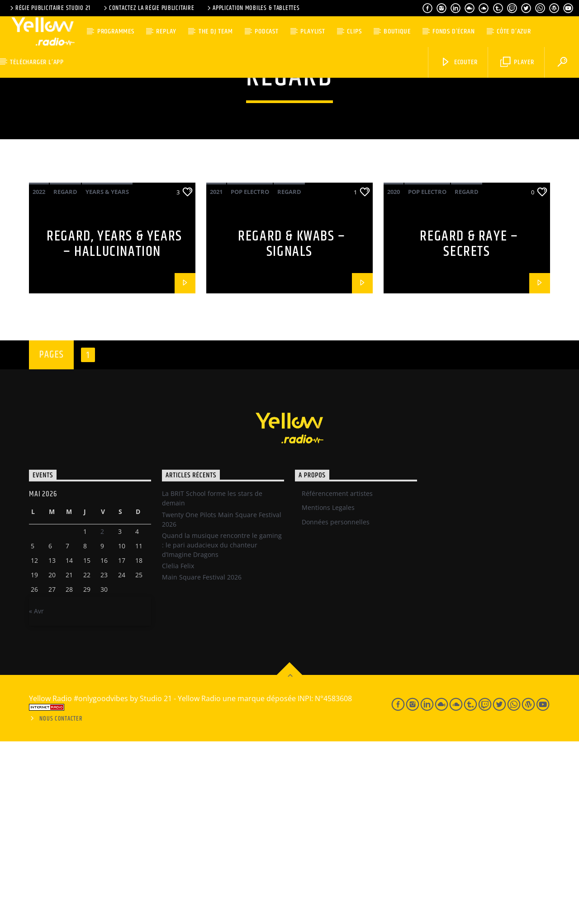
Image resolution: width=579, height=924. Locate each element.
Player (517, 62)
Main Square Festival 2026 (202, 760)
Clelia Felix (178, 748)
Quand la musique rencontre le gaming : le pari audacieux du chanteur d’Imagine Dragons (222, 728)
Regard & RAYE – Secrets (469, 427)
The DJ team (216, 31)
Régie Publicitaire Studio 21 (50, 8)
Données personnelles (336, 705)
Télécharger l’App (37, 62)
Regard (65, 374)
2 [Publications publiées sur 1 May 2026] (102, 714)
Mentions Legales (328, 690)
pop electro (250, 374)
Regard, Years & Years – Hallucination (114, 427)
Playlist (313, 31)
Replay (166, 31)
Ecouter (459, 62)
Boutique (397, 31)
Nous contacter (61, 901)
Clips (354, 31)
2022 (39, 374)
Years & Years (107, 374)
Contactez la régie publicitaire (148, 8)
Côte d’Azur (514, 31)
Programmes (116, 31)
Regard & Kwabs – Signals (292, 427)
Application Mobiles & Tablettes (253, 8)
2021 (216, 374)
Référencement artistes (337, 676)
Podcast (267, 31)
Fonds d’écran (453, 31)
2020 (394, 374)
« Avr (36, 794)
